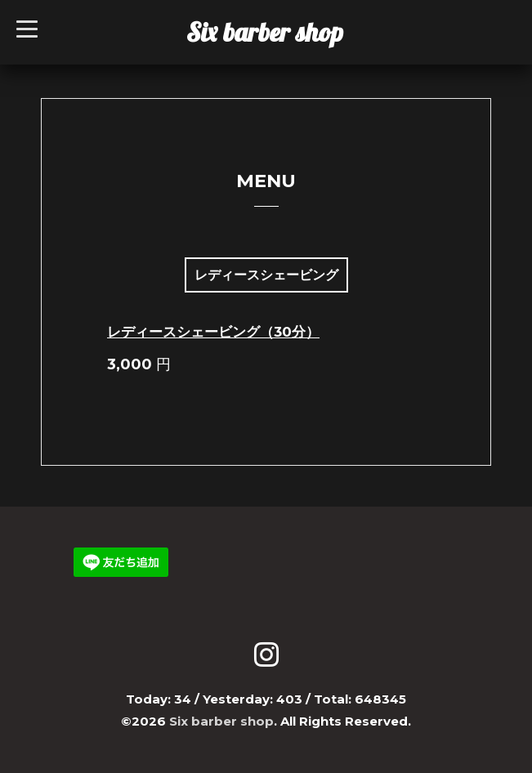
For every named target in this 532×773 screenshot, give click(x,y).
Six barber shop (265, 32)
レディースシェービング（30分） (213, 332)
